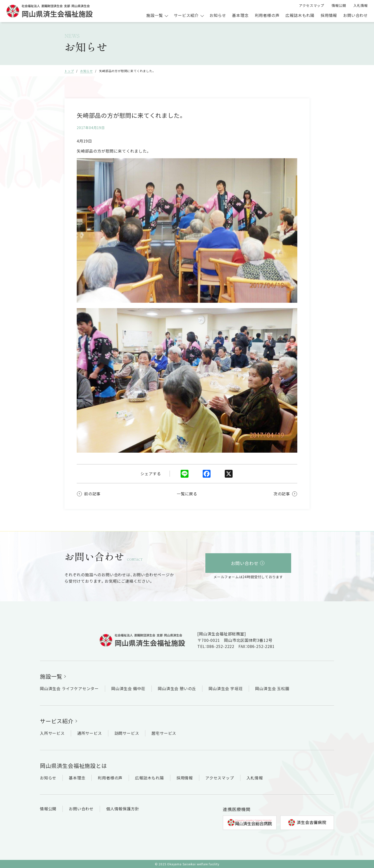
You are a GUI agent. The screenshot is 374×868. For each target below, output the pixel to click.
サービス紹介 (57, 721)
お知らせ (218, 15)
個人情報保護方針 (123, 809)
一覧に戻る (187, 494)
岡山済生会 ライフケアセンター (69, 688)
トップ (69, 71)
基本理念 (240, 15)
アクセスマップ (312, 5)
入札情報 (361, 5)
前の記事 (92, 494)
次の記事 (282, 494)
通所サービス (90, 733)
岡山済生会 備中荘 (128, 688)
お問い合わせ (355, 15)
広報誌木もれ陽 (300, 15)
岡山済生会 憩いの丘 (177, 688)
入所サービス (52, 733)
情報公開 (339, 5)
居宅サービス (164, 733)
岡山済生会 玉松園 (272, 688)
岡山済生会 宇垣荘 (226, 688)
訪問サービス (127, 733)
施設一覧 (51, 676)
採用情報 (329, 15)
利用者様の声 (267, 15)
